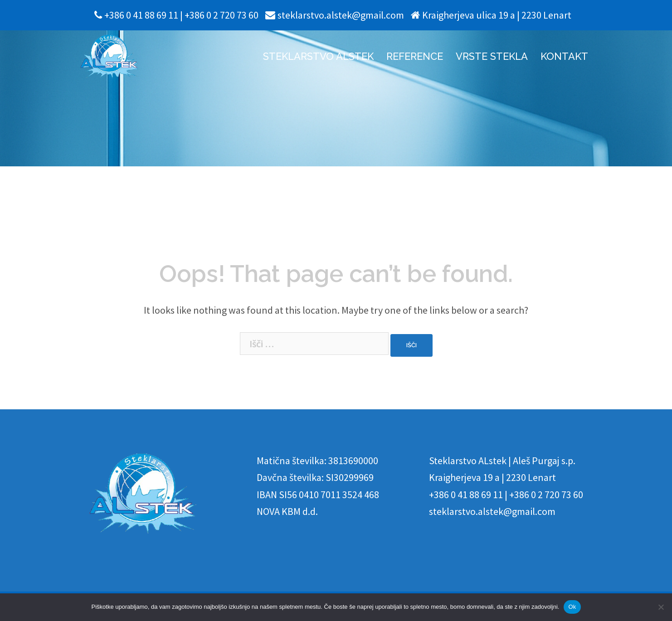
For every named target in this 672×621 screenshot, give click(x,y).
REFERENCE (415, 56)
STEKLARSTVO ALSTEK (318, 56)
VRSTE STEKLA (492, 56)
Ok (572, 607)
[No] (661, 607)
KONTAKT (564, 56)
